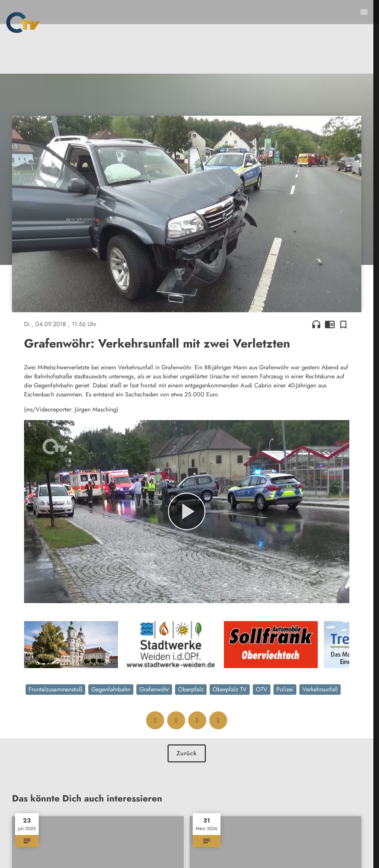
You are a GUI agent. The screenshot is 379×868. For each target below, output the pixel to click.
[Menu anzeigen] (364, 12)
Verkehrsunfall (320, 689)
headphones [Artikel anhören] (316, 324)
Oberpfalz (191, 689)
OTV (262, 689)
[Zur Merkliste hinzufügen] (343, 324)
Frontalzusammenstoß (55, 689)
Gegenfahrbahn (111, 689)
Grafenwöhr (154, 689)
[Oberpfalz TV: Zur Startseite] (23, 23)
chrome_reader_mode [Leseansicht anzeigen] (330, 324)
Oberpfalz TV (230, 689)
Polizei (285, 689)
